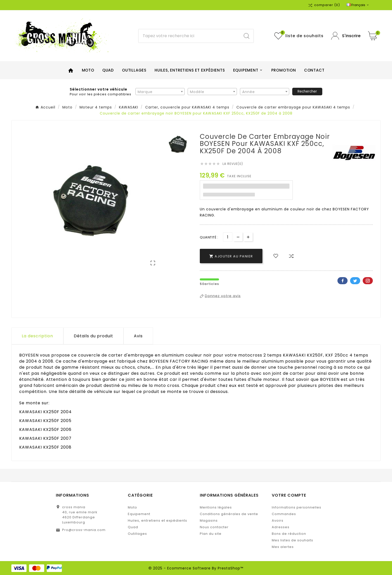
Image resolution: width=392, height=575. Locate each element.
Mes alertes (283, 547)
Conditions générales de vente (229, 514)
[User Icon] (346, 36)
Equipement (139, 514)
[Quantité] (228, 237)
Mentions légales (216, 507)
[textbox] (160, 92)
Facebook (342, 281)
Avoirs (278, 521)
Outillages (137, 534)
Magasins (209, 521)
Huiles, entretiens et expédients (157, 521)
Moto (132, 507)
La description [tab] (37, 336)
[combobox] (160, 92)
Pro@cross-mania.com (84, 530)
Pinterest (368, 281)
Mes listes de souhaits (292, 540)
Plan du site (211, 534)
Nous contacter (214, 527)
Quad (133, 527)
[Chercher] (189, 36)
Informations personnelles (297, 507)
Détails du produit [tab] (93, 336)
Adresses (281, 527)
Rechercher (307, 91)
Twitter (355, 281)
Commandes (284, 514)
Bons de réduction (289, 534)
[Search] (247, 36)
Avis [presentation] (138, 336)
